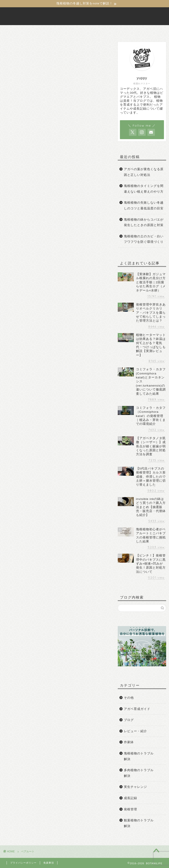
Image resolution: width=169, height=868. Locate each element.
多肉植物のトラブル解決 (139, 773)
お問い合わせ (103, 30)
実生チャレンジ (135, 787)
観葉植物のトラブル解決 (139, 823)
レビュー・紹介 (135, 731)
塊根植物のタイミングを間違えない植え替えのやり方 (144, 189)
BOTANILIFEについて (63, 30)
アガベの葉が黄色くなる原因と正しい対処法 (144, 172)
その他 (129, 698)
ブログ (129, 720)
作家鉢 (129, 742)
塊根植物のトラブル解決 (139, 756)
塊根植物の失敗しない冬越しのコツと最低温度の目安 (144, 206)
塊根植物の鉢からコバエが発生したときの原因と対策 (144, 222)
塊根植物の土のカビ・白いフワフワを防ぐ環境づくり (144, 239)
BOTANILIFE (84, 16)
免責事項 (49, 863)
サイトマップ (135, 30)
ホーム (29, 30)
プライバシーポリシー (23, 863)
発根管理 (130, 809)
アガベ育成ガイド (137, 709)
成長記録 (130, 798)
